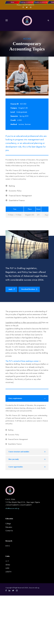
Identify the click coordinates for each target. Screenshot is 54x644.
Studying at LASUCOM (27, 2)
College (8, 524)
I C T (7, 561)
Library (8, 565)
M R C (8, 546)
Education (9, 527)
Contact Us (9, 531)
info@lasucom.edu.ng (12, 508)
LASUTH (8, 572)
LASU (7, 568)
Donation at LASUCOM (41, 2)
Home (12, 2)
